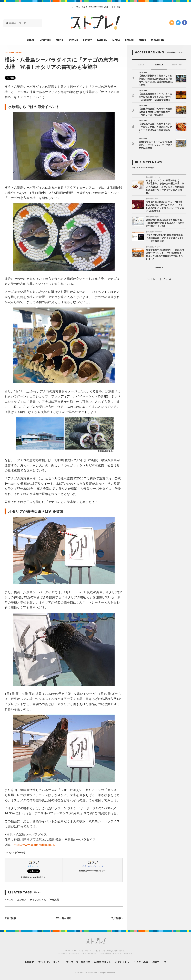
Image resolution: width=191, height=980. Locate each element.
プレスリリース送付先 (78, 962)
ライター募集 (141, 962)
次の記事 (117, 918)
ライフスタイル (38, 900)
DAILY (141, 65)
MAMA (116, 40)
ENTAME (73, 40)
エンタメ (22, 900)
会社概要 (29, 962)
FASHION (102, 40)
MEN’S (142, 40)
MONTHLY (177, 65)
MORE (159, 268)
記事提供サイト (103, 962)
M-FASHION (158, 40)
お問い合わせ (122, 962)
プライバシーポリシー (50, 962)
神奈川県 (54, 900)
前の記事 (10, 918)
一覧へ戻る (64, 918)
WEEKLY (159, 65)
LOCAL (31, 40)
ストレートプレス (159, 279)
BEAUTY (87, 40)
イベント (9, 900)
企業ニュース (159, 962)
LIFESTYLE (45, 40)
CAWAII (129, 40)
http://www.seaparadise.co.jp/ (35, 845)
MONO (59, 40)
